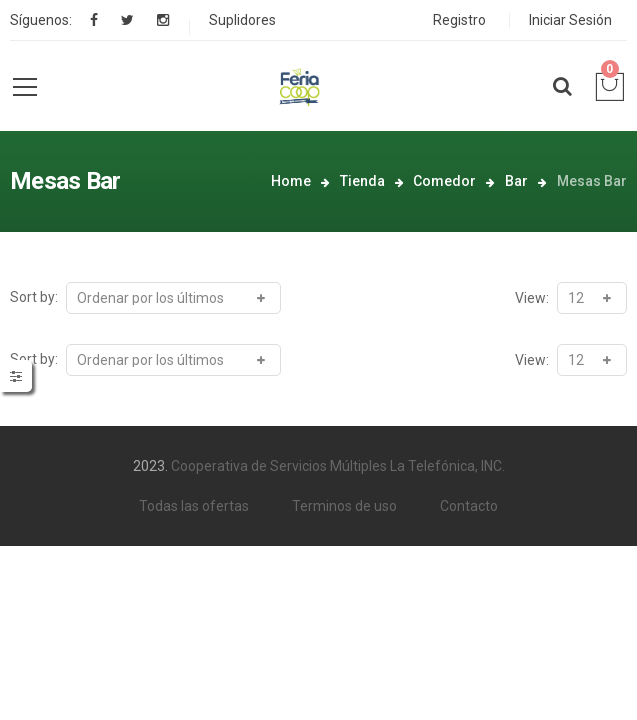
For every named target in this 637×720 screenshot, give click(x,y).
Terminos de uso (344, 506)
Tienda (362, 181)
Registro (459, 20)
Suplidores (242, 20)
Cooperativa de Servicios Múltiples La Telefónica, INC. (338, 466)
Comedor (444, 181)
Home (291, 181)
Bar (516, 181)
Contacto (469, 506)
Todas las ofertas (194, 506)
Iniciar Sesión (570, 20)
